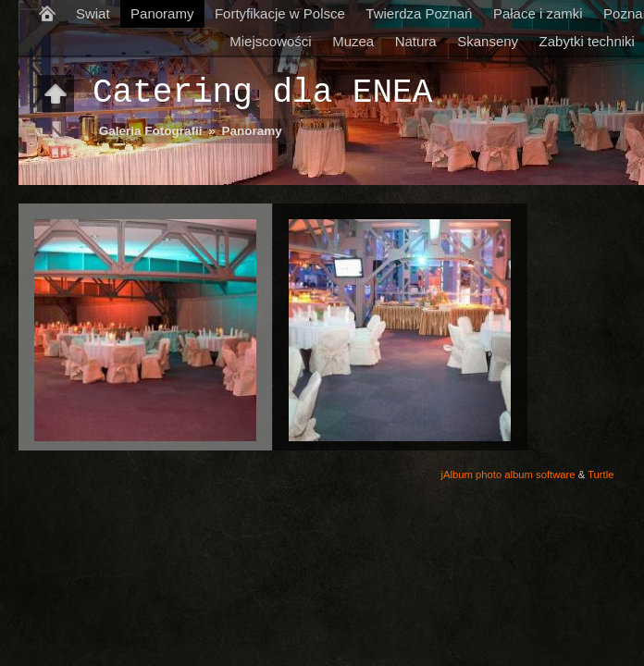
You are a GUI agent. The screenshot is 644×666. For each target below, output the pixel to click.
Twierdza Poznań (419, 13)
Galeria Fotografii (151, 131)
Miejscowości (270, 41)
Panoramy (162, 13)
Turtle (601, 475)
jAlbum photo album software (508, 475)
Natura (416, 41)
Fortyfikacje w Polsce (280, 13)
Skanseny (488, 41)
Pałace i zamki (538, 13)
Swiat (93, 13)
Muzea (353, 41)
